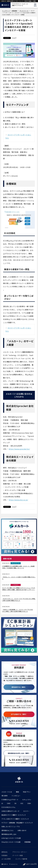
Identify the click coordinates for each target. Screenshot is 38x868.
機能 (17, 792)
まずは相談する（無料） (19, 714)
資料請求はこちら (7, 830)
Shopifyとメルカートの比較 (11, 842)
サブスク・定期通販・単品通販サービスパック (17, 823)
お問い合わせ (22, 830)
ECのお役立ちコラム (8, 807)
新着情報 (14, 11)
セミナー (26, 811)
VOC (22, 803)
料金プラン (27, 792)
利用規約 (5, 855)
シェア (14, 38)
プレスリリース (24, 11)
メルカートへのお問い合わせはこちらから (19, 395)
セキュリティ (27, 800)
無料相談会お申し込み (9, 834)
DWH (29, 803)
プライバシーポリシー (20, 852)
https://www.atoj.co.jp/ (18, 500)
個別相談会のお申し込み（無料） (19, 753)
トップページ (6, 11)
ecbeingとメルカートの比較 (11, 838)
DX (15, 803)
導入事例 (5, 796)
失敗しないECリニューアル (11, 826)
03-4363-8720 (20, 721)
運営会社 (5, 852)
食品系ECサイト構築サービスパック (14, 815)
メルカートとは (7, 792)
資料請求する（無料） (19, 687)
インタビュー (16, 796)
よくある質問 (6, 859)
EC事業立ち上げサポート (10, 800)
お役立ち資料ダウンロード (10, 811)
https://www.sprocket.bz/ (19, 449)
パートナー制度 (18, 855)
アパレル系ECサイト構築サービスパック (15, 819)
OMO (9, 803)
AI (2, 803)
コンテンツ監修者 (21, 859)
